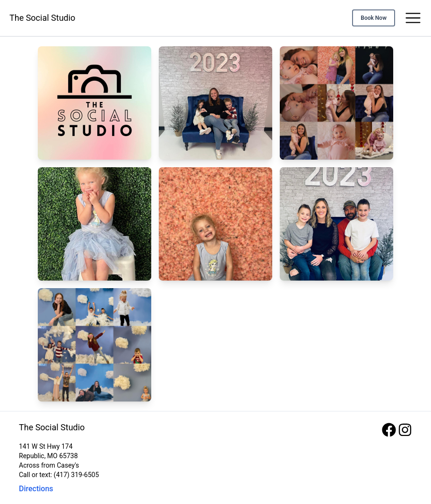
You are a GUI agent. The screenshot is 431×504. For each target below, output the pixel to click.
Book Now (374, 18)
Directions (36, 489)
